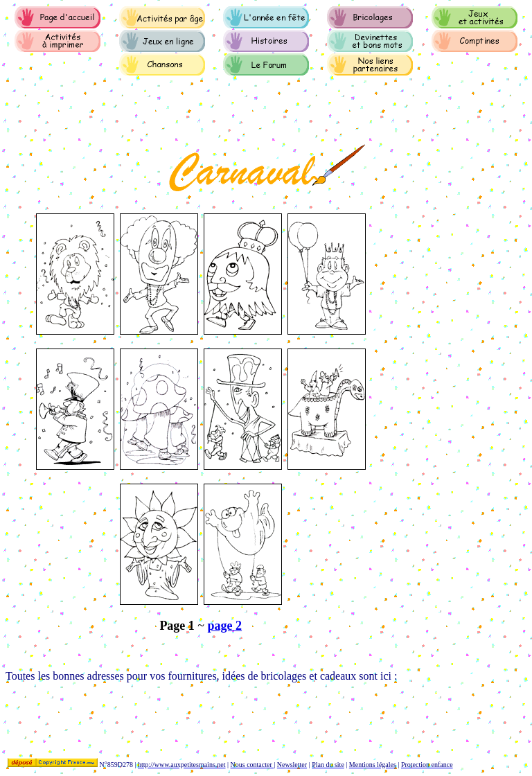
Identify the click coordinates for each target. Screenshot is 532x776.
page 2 (225, 626)
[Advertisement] (258, 714)
